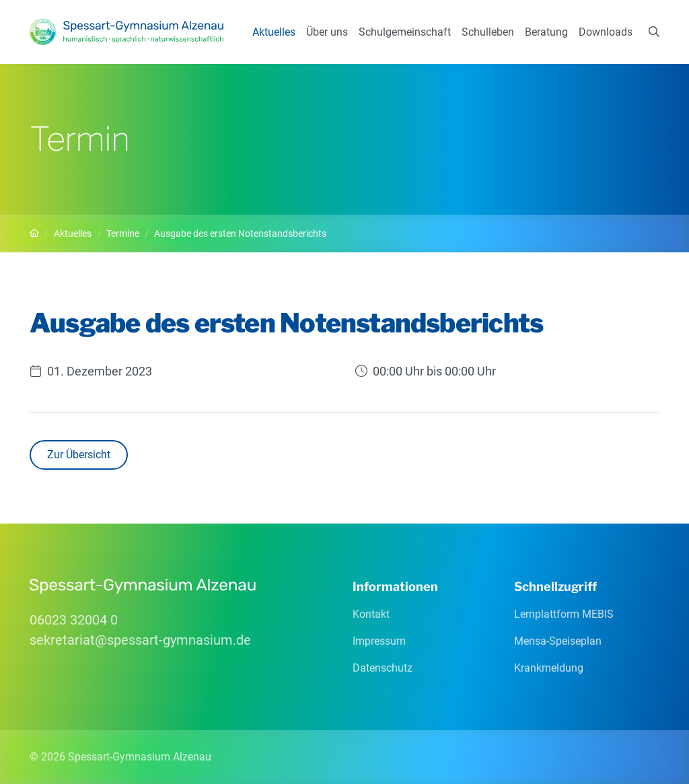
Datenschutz (383, 668)
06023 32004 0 (74, 620)
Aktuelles (274, 32)
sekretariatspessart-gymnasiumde (140, 640)
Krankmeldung (549, 668)
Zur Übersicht (79, 455)
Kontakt (371, 614)
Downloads (606, 32)
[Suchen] (654, 32)
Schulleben (488, 32)
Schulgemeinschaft (405, 32)
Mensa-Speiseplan (558, 641)
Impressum (379, 641)
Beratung (546, 32)
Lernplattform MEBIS (564, 614)
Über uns (327, 32)
